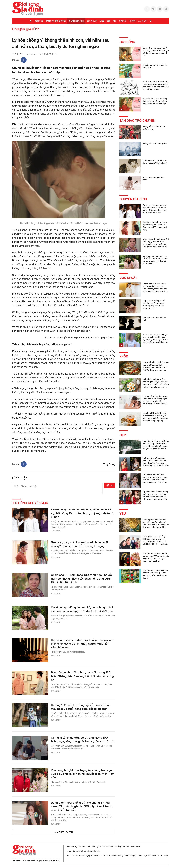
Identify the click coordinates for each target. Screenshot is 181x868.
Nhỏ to (132, 21)
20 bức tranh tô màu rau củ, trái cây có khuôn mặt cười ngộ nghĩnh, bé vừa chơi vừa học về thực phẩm (156, 86)
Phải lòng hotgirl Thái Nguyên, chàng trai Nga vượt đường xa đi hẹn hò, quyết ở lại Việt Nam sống (83, 774)
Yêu (115, 21)
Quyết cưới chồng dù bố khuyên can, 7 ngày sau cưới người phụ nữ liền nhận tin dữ (154, 304)
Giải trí (123, 21)
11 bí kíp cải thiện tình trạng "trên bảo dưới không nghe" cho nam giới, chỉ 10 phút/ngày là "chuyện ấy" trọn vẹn (155, 401)
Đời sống (39, 21)
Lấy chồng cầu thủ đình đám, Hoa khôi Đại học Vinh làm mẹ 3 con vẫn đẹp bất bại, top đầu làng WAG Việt (155, 479)
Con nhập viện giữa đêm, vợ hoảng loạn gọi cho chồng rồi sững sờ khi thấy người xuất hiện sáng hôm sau (83, 644)
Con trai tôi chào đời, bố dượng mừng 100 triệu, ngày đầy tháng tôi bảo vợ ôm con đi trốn (83, 739)
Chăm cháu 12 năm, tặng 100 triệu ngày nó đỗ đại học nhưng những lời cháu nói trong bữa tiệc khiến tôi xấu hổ (81, 578)
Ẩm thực (142, 21)
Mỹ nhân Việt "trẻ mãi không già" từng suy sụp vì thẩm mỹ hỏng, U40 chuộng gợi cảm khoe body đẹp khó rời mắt (156, 497)
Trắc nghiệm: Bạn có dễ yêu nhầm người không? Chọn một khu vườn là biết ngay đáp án (156, 574)
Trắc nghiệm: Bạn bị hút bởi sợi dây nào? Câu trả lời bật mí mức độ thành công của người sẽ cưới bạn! (156, 557)
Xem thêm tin (65, 832)
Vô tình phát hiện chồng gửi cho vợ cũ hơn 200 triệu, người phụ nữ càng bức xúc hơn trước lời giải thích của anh (156, 339)
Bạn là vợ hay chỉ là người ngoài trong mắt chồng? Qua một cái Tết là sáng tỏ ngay (80, 544)
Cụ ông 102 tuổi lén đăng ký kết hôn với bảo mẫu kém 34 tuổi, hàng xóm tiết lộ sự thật (81, 707)
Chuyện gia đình (76, 21)
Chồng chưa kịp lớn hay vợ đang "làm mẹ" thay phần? (155, 162)
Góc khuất (92, 21)
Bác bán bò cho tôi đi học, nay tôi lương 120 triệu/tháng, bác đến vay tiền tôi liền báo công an (82, 676)
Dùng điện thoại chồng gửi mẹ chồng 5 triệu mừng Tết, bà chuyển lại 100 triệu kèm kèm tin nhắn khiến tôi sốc (82, 806)
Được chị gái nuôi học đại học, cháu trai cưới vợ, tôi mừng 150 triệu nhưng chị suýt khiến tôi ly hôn (83, 513)
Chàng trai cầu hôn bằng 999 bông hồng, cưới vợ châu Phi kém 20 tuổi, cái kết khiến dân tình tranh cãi (155, 540)
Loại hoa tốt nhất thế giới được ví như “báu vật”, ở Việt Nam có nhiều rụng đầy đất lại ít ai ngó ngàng (155, 417)
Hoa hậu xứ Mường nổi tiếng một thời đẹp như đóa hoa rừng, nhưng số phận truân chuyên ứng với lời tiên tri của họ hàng (156, 446)
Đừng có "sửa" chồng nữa (155, 143)
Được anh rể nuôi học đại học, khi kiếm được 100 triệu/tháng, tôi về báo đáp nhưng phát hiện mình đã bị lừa (155, 289)
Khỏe (102, 21)
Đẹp (109, 21)
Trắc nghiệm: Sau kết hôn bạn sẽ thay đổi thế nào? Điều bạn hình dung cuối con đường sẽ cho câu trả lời (156, 523)
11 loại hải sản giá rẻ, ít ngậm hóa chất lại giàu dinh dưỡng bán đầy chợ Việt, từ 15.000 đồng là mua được (156, 366)
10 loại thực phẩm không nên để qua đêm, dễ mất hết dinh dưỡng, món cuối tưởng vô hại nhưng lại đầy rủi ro (156, 383)
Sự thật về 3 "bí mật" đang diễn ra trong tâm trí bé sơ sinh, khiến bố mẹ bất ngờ (155, 101)
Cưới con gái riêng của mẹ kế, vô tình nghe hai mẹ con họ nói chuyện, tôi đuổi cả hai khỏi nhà (82, 609)
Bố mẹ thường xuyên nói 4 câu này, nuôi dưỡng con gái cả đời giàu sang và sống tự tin (156, 52)
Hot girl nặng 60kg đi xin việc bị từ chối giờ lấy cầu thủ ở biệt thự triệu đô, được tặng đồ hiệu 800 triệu (156, 462)
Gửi (110, 485)
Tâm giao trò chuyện (56, 21)
